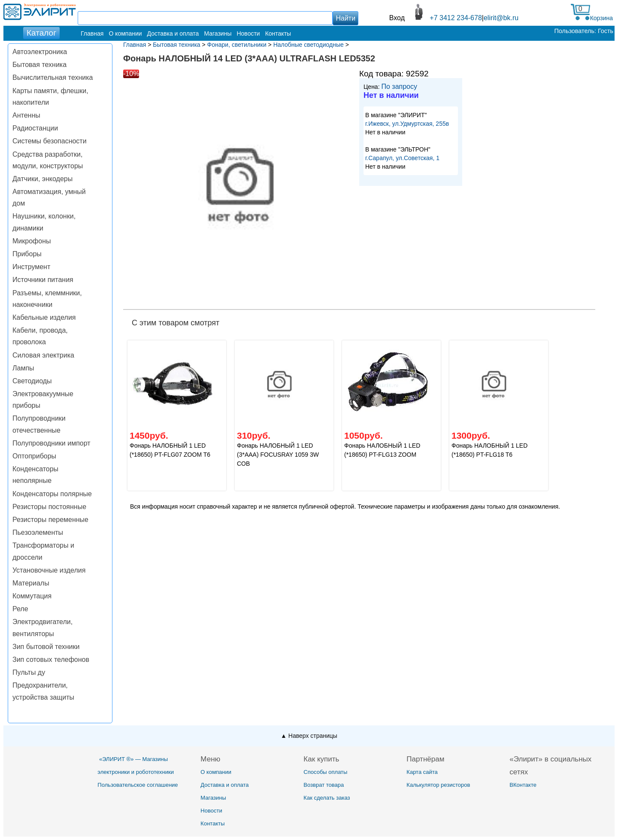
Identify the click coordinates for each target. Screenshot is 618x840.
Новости (248, 33)
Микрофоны (32, 241)
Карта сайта (422, 772)
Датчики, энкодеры (42, 179)
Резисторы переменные (50, 520)
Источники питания (43, 280)
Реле (20, 609)
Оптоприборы (34, 456)
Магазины (218, 33)
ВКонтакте (523, 785)
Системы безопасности (50, 141)
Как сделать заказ (327, 798)
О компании (125, 33)
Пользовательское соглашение (138, 785)
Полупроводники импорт (51, 443)
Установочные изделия (49, 570)
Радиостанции (35, 128)
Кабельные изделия (44, 317)
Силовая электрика (43, 355)
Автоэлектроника (40, 52)
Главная (92, 33)
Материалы (31, 583)
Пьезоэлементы (38, 532)
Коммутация (32, 596)
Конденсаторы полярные (52, 494)
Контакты (278, 33)
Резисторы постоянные (49, 507)
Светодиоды (32, 381)
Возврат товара (324, 785)
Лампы (23, 368)
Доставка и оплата (173, 33)
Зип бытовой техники (46, 647)
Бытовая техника (39, 65)
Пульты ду (29, 672)
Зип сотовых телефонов (51, 660)
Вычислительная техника (53, 77)
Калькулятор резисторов (438, 785)
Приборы (27, 254)
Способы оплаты (325, 772)
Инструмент (31, 267)
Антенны (26, 115)
